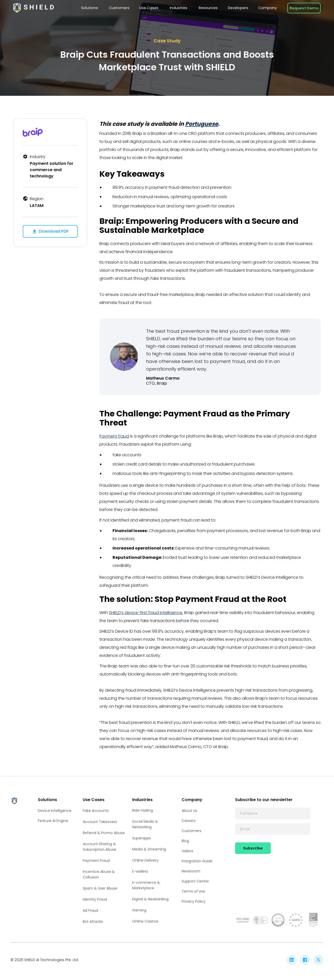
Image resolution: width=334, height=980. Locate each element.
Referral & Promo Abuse (104, 833)
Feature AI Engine (53, 821)
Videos (187, 851)
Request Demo (304, 8)
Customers (191, 831)
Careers (189, 821)
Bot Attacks (93, 922)
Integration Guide (197, 861)
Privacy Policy (193, 901)
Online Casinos (145, 921)
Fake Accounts (96, 811)
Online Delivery (145, 860)
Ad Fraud (90, 910)
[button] (90, 8)
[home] (34, 8)
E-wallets (140, 871)
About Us (189, 811)
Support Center (195, 881)
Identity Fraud (95, 899)
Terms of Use (193, 891)
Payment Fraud (96, 861)
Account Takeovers (100, 822)
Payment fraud (114, 436)
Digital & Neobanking (150, 899)
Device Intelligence (55, 811)
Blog (185, 841)
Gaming (139, 910)
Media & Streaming (149, 849)
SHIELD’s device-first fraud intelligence (146, 613)
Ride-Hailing (143, 810)
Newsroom (191, 871)
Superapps (142, 838)
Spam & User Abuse (100, 888)
